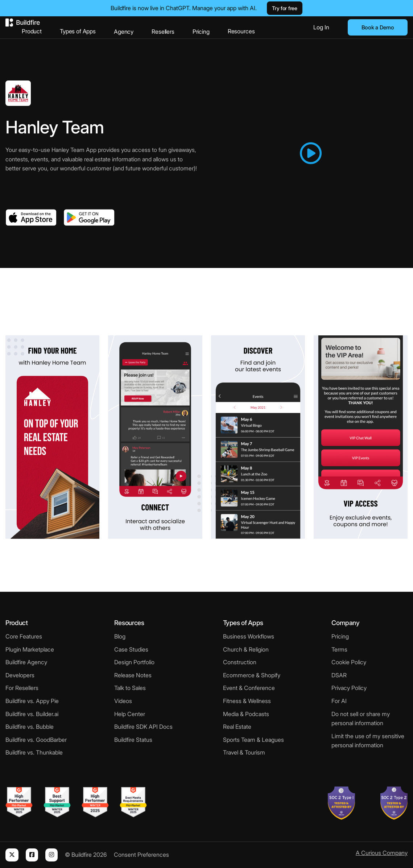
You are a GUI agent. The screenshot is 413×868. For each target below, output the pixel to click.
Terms (339, 649)
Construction (240, 662)
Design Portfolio (134, 662)
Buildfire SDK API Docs (143, 727)
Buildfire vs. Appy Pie (32, 701)
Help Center (130, 714)
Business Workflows (249, 636)
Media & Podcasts (246, 714)
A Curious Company (382, 853)
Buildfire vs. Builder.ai (32, 714)
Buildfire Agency (26, 662)
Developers (20, 675)
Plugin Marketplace (30, 649)
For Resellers (22, 688)
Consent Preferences (141, 855)
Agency (124, 32)
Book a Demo (378, 27)
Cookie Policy (349, 662)
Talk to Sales (130, 688)
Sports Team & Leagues (253, 740)
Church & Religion (246, 649)
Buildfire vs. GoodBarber (36, 740)
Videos (123, 701)
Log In (321, 27)
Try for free (284, 8)
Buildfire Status (133, 740)
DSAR (339, 675)
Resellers (163, 32)
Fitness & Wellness (247, 701)
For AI (339, 701)
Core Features (24, 636)
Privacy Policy (349, 688)
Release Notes (133, 675)
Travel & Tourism (244, 752)
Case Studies (131, 649)
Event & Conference (249, 688)
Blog (120, 636)
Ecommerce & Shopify (252, 675)
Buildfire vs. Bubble (30, 727)
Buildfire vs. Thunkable (34, 752)
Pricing (201, 32)
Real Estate (237, 727)
